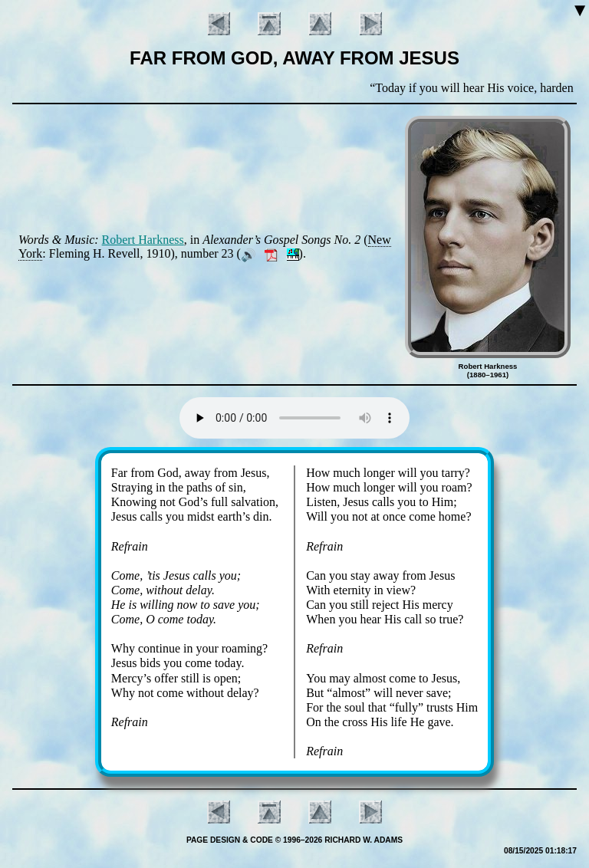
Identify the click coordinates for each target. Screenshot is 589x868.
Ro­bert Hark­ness (143, 240)
